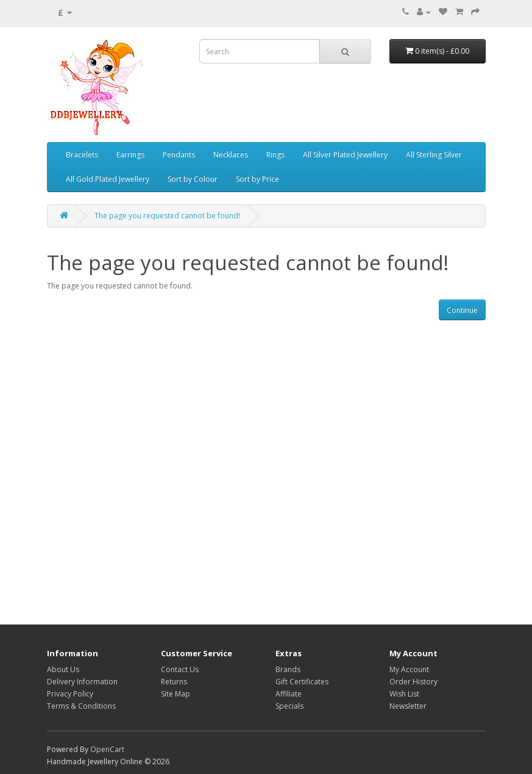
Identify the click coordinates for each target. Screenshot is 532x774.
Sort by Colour (193, 179)
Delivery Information (82, 682)
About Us (63, 669)
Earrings (130, 155)
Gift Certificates (302, 682)
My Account (409, 669)
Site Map (176, 694)
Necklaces (231, 155)
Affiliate (289, 694)
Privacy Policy (70, 694)
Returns (174, 682)
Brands (288, 669)
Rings (275, 155)
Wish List (404, 694)
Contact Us (180, 669)
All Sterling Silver (434, 155)
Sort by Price (257, 179)
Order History (413, 682)
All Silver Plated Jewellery (345, 155)
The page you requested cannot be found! (167, 216)
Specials (289, 706)
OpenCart (107, 749)
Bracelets (82, 155)
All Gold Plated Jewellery (108, 179)
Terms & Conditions (81, 706)
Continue (462, 310)
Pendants (179, 155)
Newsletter (408, 706)
